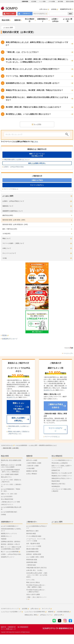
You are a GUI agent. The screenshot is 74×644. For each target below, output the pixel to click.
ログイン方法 (30, 580)
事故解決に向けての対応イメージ (62, 476)
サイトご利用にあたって (8, 629)
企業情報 (54, 9)
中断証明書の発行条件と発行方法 (36, 568)
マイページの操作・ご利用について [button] (13, 243)
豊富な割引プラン (6, 477)
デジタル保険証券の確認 (34, 536)
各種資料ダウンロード (10, 339)
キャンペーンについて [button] (9, 253)
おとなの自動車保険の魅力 (9, 512)
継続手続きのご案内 (32, 531)
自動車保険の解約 (32, 562)
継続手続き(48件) (8, 215)
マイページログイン (40, 14)
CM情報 (3, 515)
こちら (36, 142)
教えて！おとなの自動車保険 (11, 552)
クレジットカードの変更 (34, 546)
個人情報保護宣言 (23, 627)
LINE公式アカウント (7, 505)
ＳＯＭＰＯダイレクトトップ (11, 609)
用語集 (5, 335)
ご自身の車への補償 (32, 466)
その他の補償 (30, 468)
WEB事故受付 (56, 486)
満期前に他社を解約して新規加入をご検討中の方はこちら (19, 433)
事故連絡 (10, 14)
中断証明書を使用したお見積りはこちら (16, 159)
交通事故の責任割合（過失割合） (11, 542)
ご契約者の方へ (32, 522)
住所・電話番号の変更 (33, 544)
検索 (70, 14)
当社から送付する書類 (33, 594)
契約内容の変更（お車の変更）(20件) (14, 220)
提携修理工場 (56, 470)
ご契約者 (26, 13)
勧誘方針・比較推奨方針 (8, 627)
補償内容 (29, 456)
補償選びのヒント (6, 536)
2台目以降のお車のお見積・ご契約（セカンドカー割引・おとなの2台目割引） (37, 575)
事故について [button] (7, 238)
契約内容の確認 (31, 533)
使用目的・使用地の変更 (34, 554)
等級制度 (4, 539)
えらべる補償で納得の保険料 (10, 474)
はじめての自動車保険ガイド (10, 526)
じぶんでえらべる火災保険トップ (12, 612)
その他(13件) (6, 234)
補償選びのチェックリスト (9, 533)
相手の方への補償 (32, 460)
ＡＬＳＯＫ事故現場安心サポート (62, 460)
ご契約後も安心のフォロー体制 (10, 502)
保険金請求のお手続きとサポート (62, 478)
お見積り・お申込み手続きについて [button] (13, 201)
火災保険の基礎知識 (64, 612)
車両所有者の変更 (32, 560)
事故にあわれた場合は (33, 582)
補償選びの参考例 (32, 471)
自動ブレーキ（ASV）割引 (9, 494)
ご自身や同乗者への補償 (34, 463)
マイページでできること (11, 189)
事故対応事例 (56, 481)
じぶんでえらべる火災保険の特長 (35, 612)
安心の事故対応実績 (7, 499)
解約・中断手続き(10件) (10, 229)
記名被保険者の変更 (32, 552)
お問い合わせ (44, 9)
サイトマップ (47, 609)
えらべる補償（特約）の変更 (35, 557)
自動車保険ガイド (7, 522)
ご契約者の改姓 (31, 565)
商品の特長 (5, 456)
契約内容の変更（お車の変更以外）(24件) (15, 224)
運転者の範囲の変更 (32, 549)
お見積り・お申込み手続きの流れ (14, 167)
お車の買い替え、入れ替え (34, 570)
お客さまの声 (59, 615)
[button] (6, 20)
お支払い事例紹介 (32, 474)
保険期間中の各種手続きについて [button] (13, 211)
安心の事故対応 (57, 456)
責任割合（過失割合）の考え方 (10, 544)
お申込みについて (46, 615)
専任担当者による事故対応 (60, 463)
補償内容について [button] (8, 206)
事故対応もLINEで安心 (58, 484)
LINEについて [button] (7, 248)
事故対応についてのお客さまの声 (62, 473)
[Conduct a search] (34, 134)
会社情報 (25, 609)
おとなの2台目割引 (7, 496)
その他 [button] (5, 258)
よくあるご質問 (8, 196)
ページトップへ (68, 353)
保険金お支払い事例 (31, 615)
